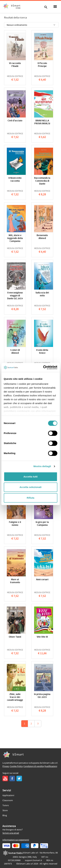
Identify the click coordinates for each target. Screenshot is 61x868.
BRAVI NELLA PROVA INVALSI (42, 122)
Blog (5, 815)
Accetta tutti (30, 477)
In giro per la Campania (42, 524)
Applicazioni (8, 795)
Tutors (6, 805)
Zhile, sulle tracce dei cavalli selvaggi (15, 697)
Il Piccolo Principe (42, 65)
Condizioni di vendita (34, 766)
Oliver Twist (15, 637)
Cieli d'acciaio (15, 121)
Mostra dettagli (42, 466)
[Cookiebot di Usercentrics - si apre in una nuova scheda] (43, 367)
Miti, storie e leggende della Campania (15, 238)
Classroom (8, 800)
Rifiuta (30, 498)
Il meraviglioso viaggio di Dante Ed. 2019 (15, 296)
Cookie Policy (16, 766)
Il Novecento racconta (15, 180)
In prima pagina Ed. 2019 (42, 696)
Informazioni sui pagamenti (16, 840)
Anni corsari (42, 580)
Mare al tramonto (15, 581)
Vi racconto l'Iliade (15, 65)
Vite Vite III (42, 637)
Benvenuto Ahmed (42, 237)
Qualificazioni (51, 766)
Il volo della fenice (42, 352)
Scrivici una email (11, 833)
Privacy (6, 766)
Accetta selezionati (30, 487)
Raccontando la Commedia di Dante (42, 181)
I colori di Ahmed (15, 352)
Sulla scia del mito (42, 294)
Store (5, 810)
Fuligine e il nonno (15, 524)
